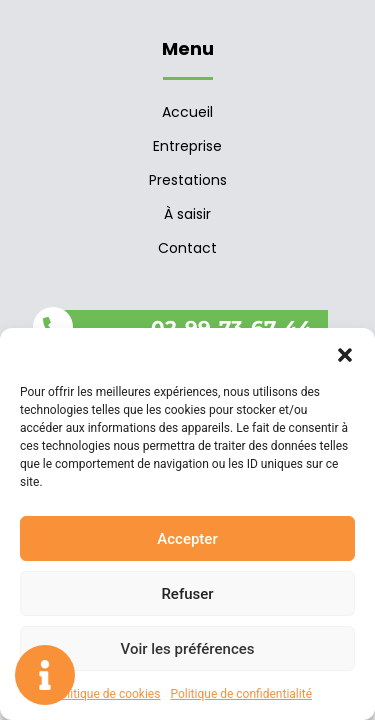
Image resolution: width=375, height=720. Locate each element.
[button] (345, 353)
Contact (187, 248)
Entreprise (187, 146)
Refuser (187, 594)
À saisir (187, 214)
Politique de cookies (106, 694)
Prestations (188, 180)
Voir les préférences (188, 649)
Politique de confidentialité (241, 694)
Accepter (187, 539)
